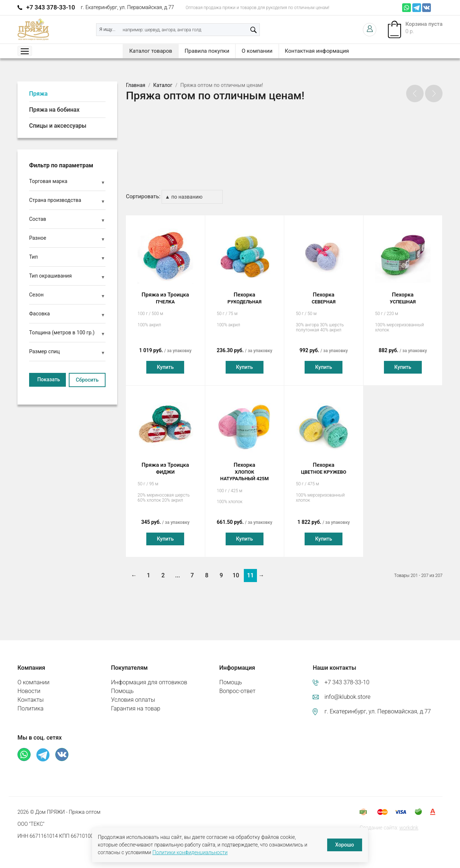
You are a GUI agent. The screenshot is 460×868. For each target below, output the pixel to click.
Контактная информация (317, 51)
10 (236, 568)
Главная (136, 85)
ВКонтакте (427, 8)
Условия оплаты (133, 693)
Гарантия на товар (136, 702)
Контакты (31, 693)
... (177, 568)
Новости (29, 684)
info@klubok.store (347, 690)
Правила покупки (207, 51)
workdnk (409, 821)
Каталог (163, 85)
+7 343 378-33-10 (51, 7)
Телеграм (417, 8)
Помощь (122, 684)
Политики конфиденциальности (190, 852)
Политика (31, 702)
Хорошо (345, 845)
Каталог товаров (151, 51)
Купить (165, 360)
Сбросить (87, 380)
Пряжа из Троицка (165, 291)
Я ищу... (107, 29)
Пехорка (245, 291)
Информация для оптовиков (149, 675)
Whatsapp (407, 8)
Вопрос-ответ (238, 684)
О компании (257, 51)
